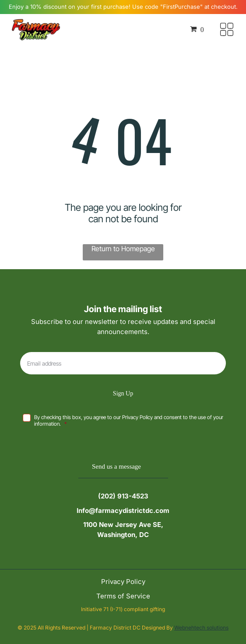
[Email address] (123, 363)
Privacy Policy (123, 582)
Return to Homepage (123, 249)
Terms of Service (123, 596)
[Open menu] (227, 29)
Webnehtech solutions (201, 628)
